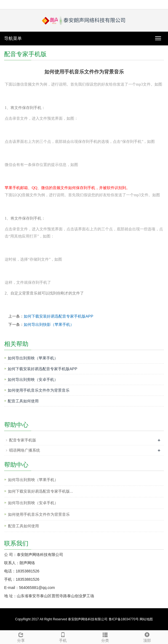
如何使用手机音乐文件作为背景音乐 (39, 390)
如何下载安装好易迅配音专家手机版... (41, 491)
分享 (21, 637)
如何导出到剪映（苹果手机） (33, 358)
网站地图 (146, 619)
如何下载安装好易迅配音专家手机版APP (58, 316)
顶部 (147, 637)
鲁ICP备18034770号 (124, 619)
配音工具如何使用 (23, 401)
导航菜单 (13, 38)
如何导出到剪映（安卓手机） (33, 380)
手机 (63, 637)
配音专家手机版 (23, 440)
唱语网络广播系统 (25, 450)
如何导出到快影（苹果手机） (49, 324)
